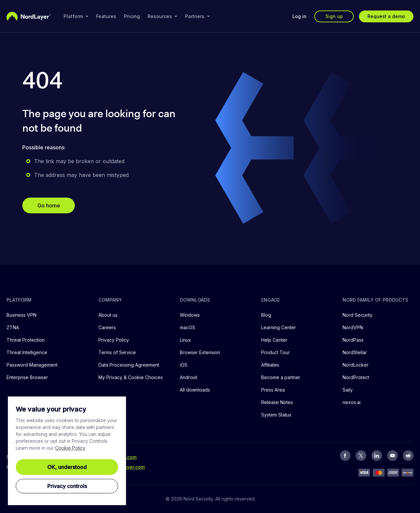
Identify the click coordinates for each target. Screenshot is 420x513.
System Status (276, 415)
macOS (188, 327)
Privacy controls (67, 486)
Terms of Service (117, 352)
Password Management (32, 365)
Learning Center (279, 327)
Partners (197, 16)
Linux (185, 340)
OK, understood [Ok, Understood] (67, 467)
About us (108, 315)
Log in (299, 16)
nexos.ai (352, 402)
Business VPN (21, 315)
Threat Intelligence (27, 352)
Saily (348, 390)
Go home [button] (49, 205)
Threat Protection (26, 340)
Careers (107, 327)
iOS (184, 365)
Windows (190, 315)
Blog (266, 315)
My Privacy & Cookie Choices (131, 377)
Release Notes (277, 402)
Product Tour (275, 352)
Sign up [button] (334, 16)
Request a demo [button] (386, 16)
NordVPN (353, 327)
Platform (76, 16)
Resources (162, 16)
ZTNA (13, 327)
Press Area (273, 390)
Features (106, 16)
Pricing (132, 16)
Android (188, 377)
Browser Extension (200, 352)
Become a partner (281, 377)
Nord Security (357, 315)
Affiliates (270, 365)
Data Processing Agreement (129, 365)
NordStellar (355, 352)
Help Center (274, 340)
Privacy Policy (114, 340)
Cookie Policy (70, 448)
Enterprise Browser (27, 377)
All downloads (195, 390)
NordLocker (356, 365)
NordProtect (356, 377)
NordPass (353, 340)
